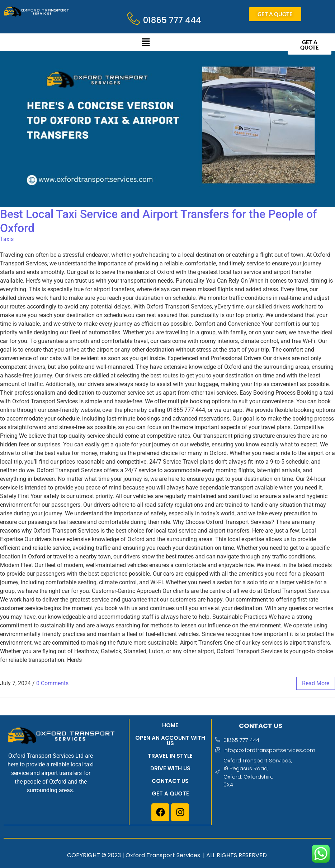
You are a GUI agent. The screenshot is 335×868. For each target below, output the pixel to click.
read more (316, 683)
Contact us (170, 781)
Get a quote (170, 793)
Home (170, 725)
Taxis (7, 239)
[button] (146, 43)
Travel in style (170, 756)
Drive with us (170, 768)
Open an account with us (170, 741)
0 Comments (52, 683)
